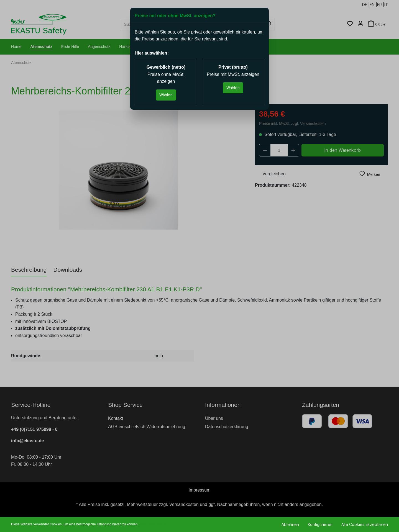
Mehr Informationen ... (156, 524)
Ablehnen (290, 524)
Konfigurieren (320, 524)
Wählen (166, 95)
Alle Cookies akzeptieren (365, 524)
